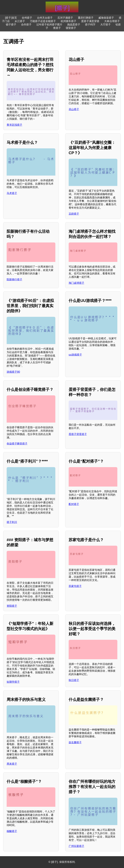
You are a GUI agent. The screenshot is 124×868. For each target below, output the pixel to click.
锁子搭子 (11, 25)
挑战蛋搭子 (74, 25)
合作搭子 (26, 25)
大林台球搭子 (112, 21)
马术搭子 (12, 193)
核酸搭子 (12, 831)
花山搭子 (74, 109)
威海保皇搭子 (106, 18)
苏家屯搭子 (75, 586)
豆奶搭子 (74, 214)
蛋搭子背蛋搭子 (78, 434)
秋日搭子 (74, 680)
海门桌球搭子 (76, 283)
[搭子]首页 (11, 18)
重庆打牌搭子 (86, 18)
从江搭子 (20, 21)
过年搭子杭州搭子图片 (49, 25)
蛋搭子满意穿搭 (90, 21)
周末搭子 (12, 764)
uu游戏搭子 (75, 355)
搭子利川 (12, 522)
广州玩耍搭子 (76, 846)
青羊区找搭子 (14, 125)
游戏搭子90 (13, 372)
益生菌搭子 (75, 742)
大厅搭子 (105, 25)
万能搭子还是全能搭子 (43, 21)
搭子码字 (90, 25)
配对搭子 (74, 504)
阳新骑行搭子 (14, 279)
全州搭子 (27, 18)
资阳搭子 (12, 606)
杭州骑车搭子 (68, 21)
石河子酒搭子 (65, 18)
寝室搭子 (71, 28)
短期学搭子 (13, 682)
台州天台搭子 (45, 18)
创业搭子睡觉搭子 (17, 444)
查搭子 (57, 28)
